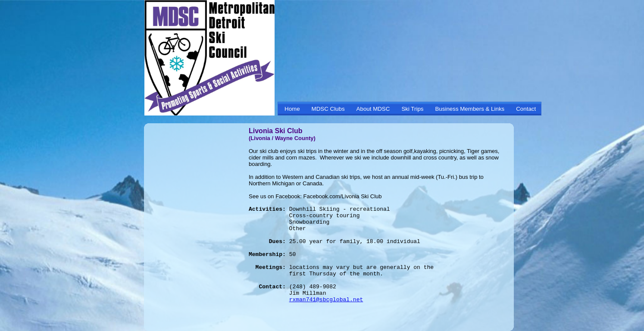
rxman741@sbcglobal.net (326, 300)
